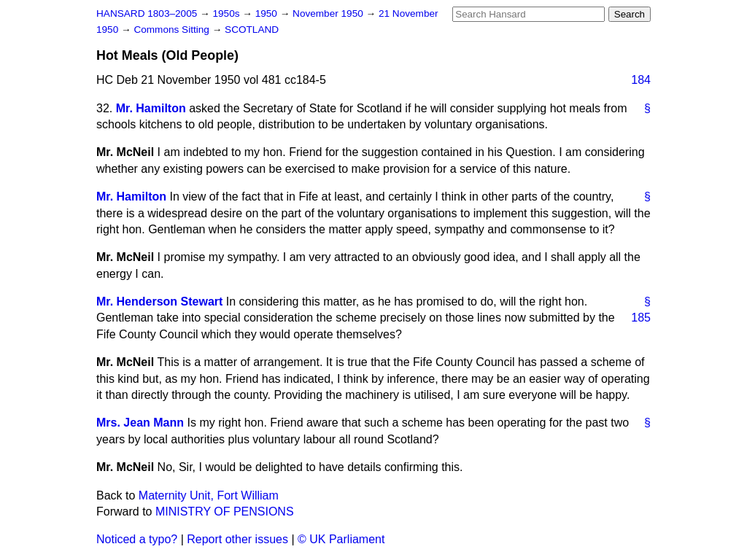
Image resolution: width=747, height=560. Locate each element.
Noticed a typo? (137, 539)
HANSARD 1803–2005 (147, 13)
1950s (227, 13)
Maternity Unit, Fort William (209, 495)
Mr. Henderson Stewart (159, 302)
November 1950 (329, 13)
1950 (268, 13)
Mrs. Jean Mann (140, 423)
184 (641, 80)
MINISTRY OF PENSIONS (225, 512)
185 (641, 318)
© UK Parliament (341, 539)
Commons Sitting (173, 30)
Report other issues (237, 539)
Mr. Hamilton (151, 108)
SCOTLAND (252, 30)
